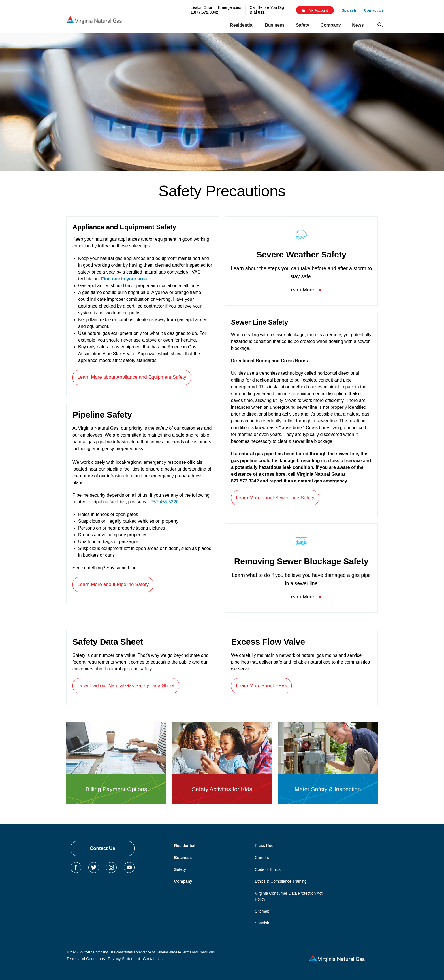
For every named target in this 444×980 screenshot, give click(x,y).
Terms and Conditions (86, 959)
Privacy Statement (124, 959)
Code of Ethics (268, 869)
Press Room (266, 846)
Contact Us (103, 848)
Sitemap (262, 911)
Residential (185, 846)
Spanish (262, 923)
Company (183, 881)
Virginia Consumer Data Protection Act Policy (289, 896)
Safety (180, 869)
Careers (262, 858)
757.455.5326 (165, 502)
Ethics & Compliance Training (281, 881)
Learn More (301, 290)
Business (183, 858)
